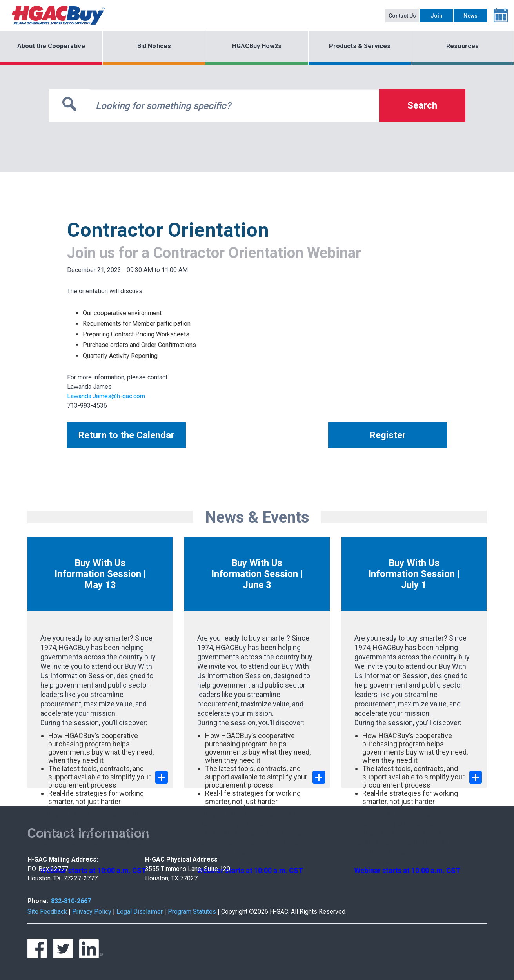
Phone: (38, 901)
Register (388, 435)
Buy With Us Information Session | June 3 (257, 574)
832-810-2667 (71, 901)
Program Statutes (192, 912)
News (470, 16)
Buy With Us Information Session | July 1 (414, 574)
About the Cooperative (51, 46)
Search (422, 105)
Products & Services (360, 46)
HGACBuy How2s (257, 46)
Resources (462, 46)
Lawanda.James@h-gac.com (106, 396)
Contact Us (402, 16)
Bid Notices (154, 46)
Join (436, 16)
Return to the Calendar (126, 435)
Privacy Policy (92, 912)
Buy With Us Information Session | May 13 (100, 574)
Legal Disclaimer (140, 912)
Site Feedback (47, 912)
